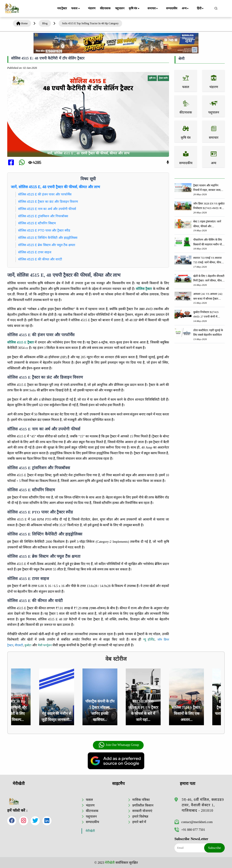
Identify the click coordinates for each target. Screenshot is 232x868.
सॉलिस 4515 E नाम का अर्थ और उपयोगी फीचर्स (47, 209)
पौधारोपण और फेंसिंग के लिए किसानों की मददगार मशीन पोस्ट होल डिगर (209, 242)
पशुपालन (125, 8)
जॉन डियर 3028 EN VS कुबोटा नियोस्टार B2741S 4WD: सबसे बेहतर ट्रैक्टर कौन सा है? (209, 206)
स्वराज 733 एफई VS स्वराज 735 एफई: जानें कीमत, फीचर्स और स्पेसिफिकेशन (208, 260)
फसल (79, 9)
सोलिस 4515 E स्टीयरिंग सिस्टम (37, 223)
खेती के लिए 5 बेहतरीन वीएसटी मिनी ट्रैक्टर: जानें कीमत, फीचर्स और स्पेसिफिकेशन (209, 279)
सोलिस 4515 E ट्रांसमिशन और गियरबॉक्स (43, 216)
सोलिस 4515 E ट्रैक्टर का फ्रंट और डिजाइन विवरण (48, 202)
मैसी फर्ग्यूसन (45, 645)
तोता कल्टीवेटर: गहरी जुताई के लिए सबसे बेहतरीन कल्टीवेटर (208, 333)
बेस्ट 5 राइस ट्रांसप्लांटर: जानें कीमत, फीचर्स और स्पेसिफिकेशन (207, 224)
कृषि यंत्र (141, 9)
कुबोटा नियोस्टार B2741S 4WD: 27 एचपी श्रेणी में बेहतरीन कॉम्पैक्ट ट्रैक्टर (206, 315)
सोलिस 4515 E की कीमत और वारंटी (40, 259)
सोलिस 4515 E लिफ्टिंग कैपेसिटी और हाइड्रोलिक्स (48, 238)
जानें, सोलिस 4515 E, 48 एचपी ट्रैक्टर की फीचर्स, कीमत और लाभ (55, 187)
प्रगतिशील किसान (143, 805)
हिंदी (203, 9)
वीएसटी (19, 645)
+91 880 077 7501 (190, 830)
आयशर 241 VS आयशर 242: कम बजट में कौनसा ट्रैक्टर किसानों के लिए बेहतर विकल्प (208, 297)
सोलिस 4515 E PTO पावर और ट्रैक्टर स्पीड (44, 230)
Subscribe (214, 848)
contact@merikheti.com (193, 822)
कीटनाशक (108, 8)
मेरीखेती (90, 831)
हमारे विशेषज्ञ (140, 816)
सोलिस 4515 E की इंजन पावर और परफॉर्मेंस (45, 194)
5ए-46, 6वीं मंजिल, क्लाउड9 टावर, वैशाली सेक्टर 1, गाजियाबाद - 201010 (203, 805)
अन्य (191, 9)
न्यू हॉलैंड (149, 639)
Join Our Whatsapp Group (119, 745)
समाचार (158, 9)
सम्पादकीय (175, 8)
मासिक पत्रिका (141, 800)
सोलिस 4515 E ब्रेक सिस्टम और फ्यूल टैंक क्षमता (47, 245)
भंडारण (93, 8)
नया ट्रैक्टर (63, 8)
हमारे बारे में (139, 822)
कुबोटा (28, 645)
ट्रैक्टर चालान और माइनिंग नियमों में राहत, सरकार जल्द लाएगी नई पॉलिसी (207, 188)
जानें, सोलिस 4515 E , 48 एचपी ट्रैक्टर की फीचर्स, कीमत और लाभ (88, 153)
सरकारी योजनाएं (142, 811)
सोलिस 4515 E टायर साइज (35, 252)
